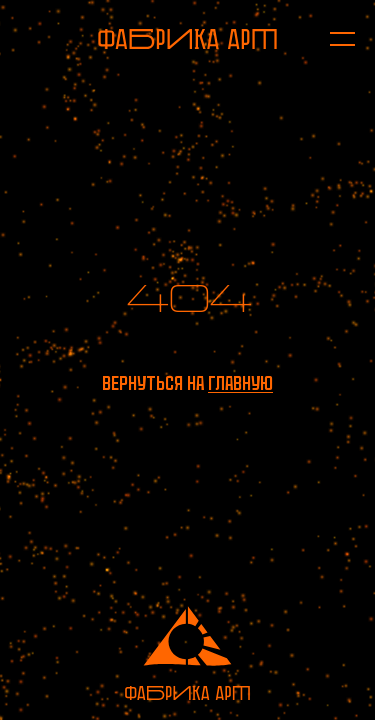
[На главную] (187, 39)
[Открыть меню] (332, 39)
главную (240, 383)
